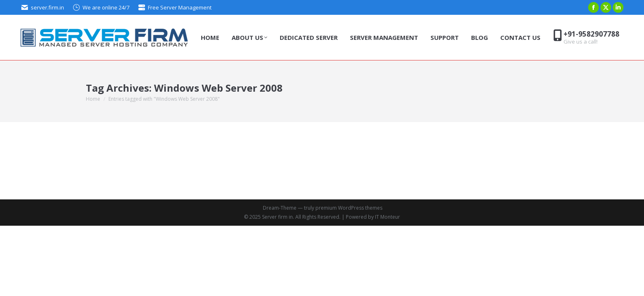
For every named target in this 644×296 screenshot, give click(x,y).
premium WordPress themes (349, 208)
